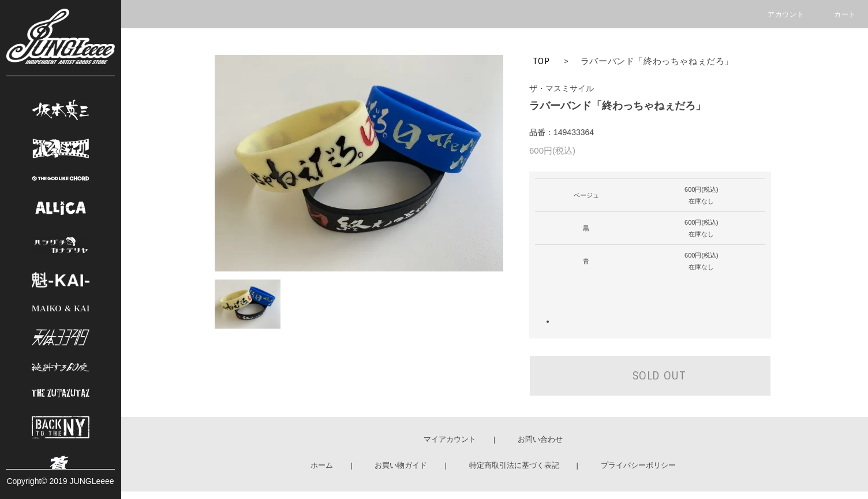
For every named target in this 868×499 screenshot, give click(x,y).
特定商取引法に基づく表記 (514, 465)
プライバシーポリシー (638, 465)
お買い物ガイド (401, 465)
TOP (541, 61)
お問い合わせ (540, 439)
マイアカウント (450, 439)
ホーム (322, 465)
